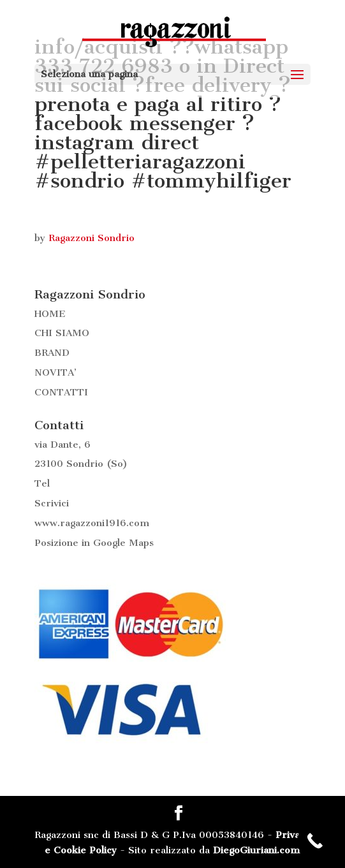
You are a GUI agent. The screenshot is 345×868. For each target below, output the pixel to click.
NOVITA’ (55, 372)
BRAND (52, 353)
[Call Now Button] (315, 841)
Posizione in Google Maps (94, 543)
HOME (50, 314)
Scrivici (52, 503)
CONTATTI (61, 392)
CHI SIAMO (62, 333)
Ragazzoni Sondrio (92, 238)
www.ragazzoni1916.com (92, 523)
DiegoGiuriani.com (256, 850)
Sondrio (85, 464)
